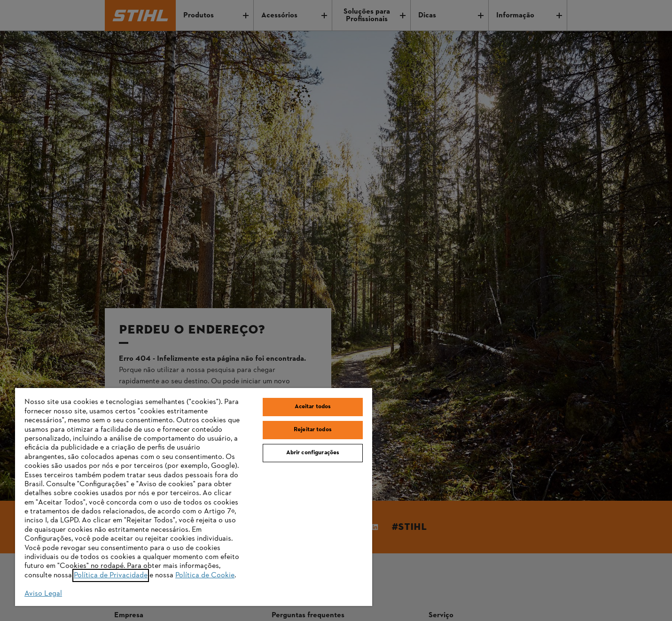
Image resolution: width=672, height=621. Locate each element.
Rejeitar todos (313, 430)
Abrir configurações (313, 453)
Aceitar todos (313, 407)
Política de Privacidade (111, 575)
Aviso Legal (43, 594)
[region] (194, 497)
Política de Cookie (205, 575)
